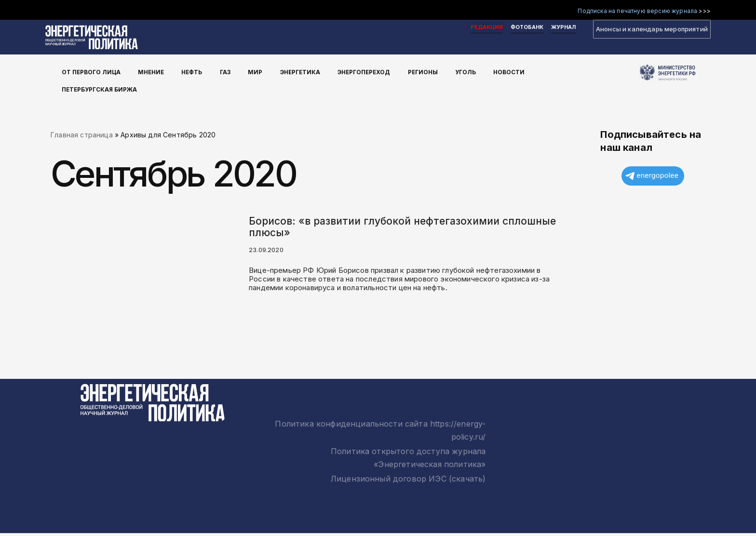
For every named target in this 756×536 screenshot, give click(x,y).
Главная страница (82, 136)
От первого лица (96, 72)
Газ (229, 72)
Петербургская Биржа (106, 86)
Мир (257, 72)
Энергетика (301, 72)
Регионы (427, 72)
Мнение (157, 72)
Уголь (469, 72)
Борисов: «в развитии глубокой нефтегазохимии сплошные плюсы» (402, 228)
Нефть (197, 72)
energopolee (652, 179)
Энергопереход (367, 72)
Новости (512, 72)
